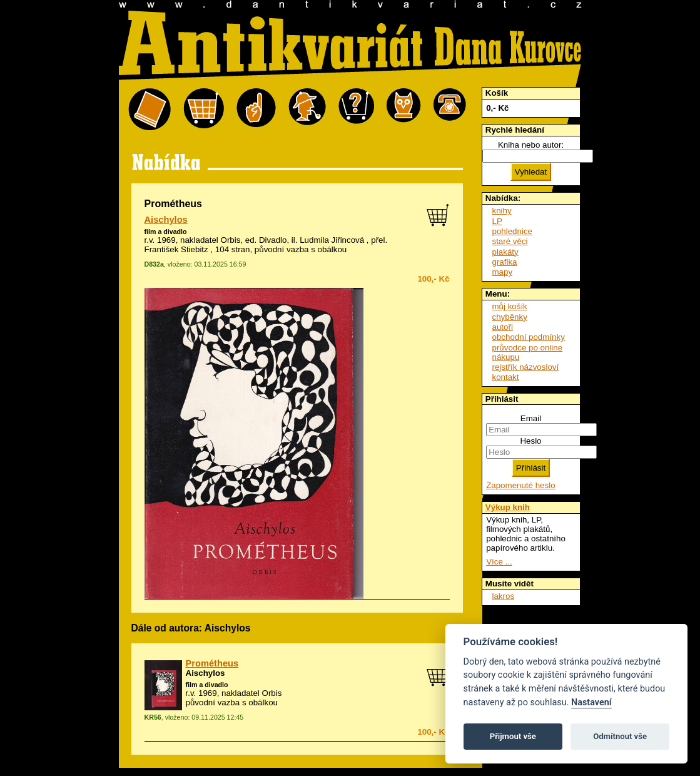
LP (497, 221)
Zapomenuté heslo (520, 485)
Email (531, 418)
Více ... (499, 562)
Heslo (530, 441)
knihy (502, 211)
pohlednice (512, 231)
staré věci (510, 241)
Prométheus (212, 663)
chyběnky (510, 317)
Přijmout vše (513, 736)
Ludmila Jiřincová (332, 240)
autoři (503, 327)
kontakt (506, 377)
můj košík (510, 306)
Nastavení (591, 702)
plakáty (505, 252)
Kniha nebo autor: (531, 145)
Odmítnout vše (620, 736)
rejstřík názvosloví (526, 367)
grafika (505, 262)
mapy (503, 272)
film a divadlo (166, 232)
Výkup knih (508, 507)
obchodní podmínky (529, 337)
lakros (504, 596)
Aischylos (166, 220)
